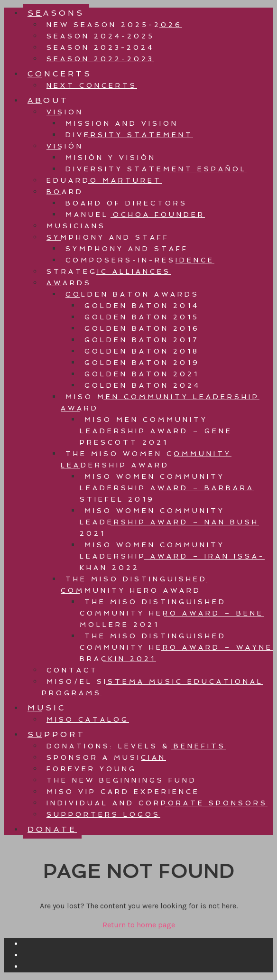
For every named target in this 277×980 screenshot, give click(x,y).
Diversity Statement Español (156, 169)
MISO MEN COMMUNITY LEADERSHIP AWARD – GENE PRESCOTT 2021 (156, 431)
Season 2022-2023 (100, 59)
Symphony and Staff (127, 249)
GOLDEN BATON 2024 (143, 385)
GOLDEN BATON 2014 (142, 306)
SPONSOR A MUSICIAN (106, 757)
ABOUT (48, 100)
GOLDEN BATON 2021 (142, 374)
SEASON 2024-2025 (101, 36)
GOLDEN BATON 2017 (142, 340)
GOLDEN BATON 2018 (142, 351)
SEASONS (56, 13)
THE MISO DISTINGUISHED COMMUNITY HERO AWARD (134, 585)
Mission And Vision (122, 123)
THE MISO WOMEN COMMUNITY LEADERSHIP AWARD (146, 459)
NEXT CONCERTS (92, 85)
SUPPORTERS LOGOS (103, 814)
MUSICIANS (76, 226)
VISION (65, 112)
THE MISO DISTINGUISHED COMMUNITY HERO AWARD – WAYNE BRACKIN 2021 (176, 647)
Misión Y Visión (111, 158)
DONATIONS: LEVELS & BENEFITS (136, 746)
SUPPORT (56, 734)
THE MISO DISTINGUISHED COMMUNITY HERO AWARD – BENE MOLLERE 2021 (172, 613)
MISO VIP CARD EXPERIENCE (123, 792)
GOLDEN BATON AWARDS (132, 294)
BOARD (65, 192)
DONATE (52, 829)
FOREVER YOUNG (92, 769)
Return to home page (139, 925)
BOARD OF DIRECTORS (126, 203)
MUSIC (47, 708)
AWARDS (69, 283)
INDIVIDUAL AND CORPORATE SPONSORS (157, 803)
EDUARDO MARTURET (104, 180)
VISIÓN (65, 146)
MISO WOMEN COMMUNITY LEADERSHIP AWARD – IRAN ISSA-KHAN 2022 (172, 556)
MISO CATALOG (88, 719)
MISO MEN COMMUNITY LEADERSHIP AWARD (160, 402)
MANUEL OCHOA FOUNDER (135, 215)
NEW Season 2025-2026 (114, 25)
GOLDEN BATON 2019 (142, 363)
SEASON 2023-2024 (100, 47)
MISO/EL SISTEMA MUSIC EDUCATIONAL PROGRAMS (152, 687)
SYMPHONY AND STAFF (108, 237)
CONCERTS (60, 74)
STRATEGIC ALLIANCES (109, 271)
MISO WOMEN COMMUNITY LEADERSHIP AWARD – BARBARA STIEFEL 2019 (167, 488)
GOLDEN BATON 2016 (142, 328)
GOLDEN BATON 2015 (142, 317)
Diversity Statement (129, 135)
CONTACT (72, 670)
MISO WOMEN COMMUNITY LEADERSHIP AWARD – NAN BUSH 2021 (169, 522)
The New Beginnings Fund (122, 780)
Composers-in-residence (140, 260)
